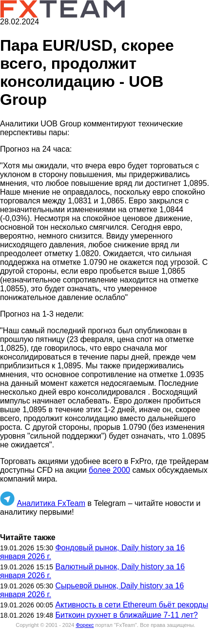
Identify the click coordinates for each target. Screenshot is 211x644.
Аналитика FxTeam (51, 503)
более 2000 (109, 470)
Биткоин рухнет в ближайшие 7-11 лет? (126, 615)
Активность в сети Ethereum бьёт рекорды (132, 605)
